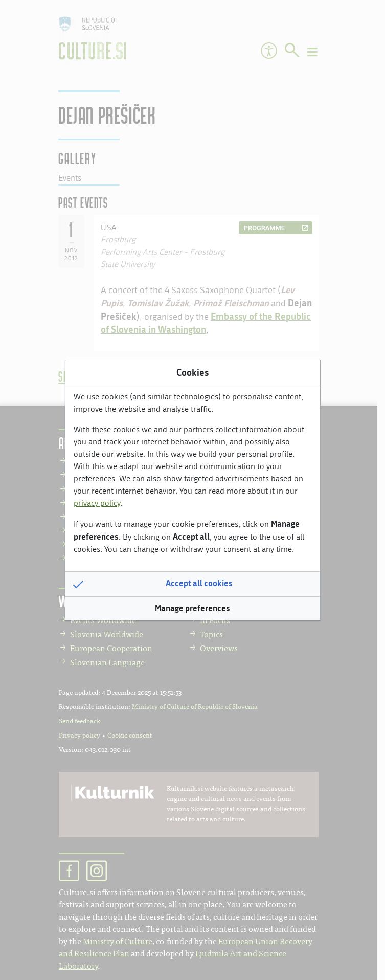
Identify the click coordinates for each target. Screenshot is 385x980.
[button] (193, 584)
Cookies (192, 372)
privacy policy (97, 503)
